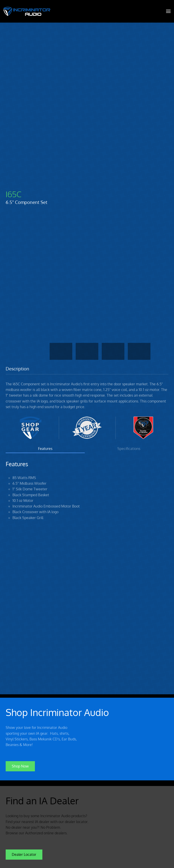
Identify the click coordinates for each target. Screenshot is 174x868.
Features (45, 449)
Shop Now (20, 765)
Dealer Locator (24, 853)
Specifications (129, 449)
